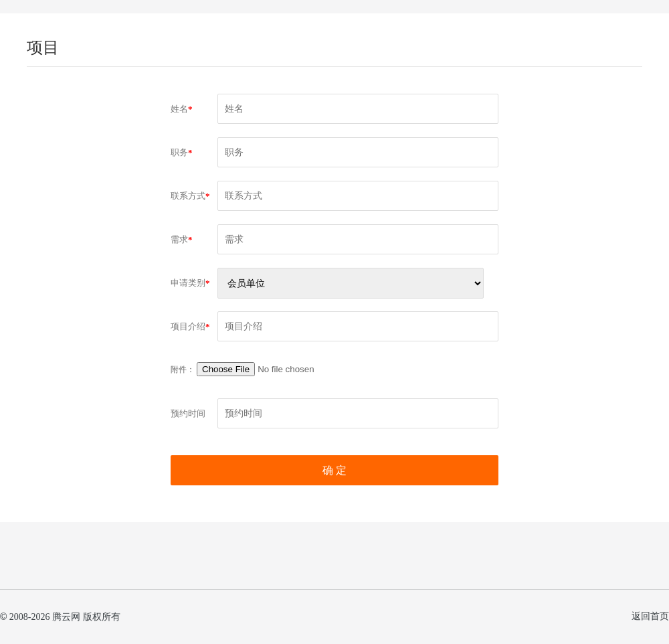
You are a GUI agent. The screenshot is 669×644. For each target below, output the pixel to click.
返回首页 (650, 616)
